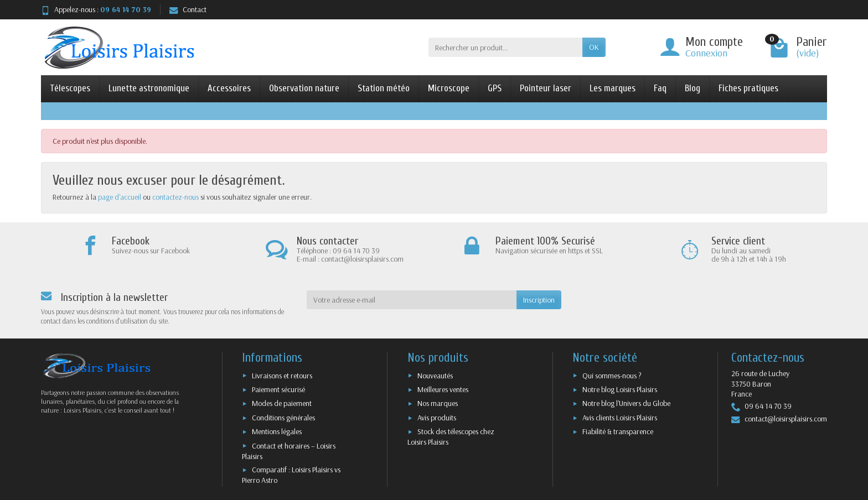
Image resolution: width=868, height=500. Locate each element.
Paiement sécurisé (278, 389)
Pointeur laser (546, 88)
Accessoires (229, 88)
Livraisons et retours (282, 376)
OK (594, 47)
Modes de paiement (282, 403)
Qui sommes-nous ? (612, 376)
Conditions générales (283, 418)
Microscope (449, 88)
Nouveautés (435, 376)
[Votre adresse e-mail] (412, 300)
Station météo (384, 88)
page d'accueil (120, 197)
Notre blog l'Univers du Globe (626, 403)
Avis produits (437, 418)
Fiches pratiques (748, 88)
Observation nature (304, 88)
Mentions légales (277, 431)
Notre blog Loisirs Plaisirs (620, 389)
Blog (693, 88)
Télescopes (70, 88)
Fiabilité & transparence (618, 431)
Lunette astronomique (149, 88)
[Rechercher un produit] (505, 47)
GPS (495, 88)
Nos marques (438, 403)
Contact (188, 9)
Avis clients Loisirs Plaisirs (620, 418)
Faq (660, 88)
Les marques (613, 88)
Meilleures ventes (443, 389)
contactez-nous (175, 197)
